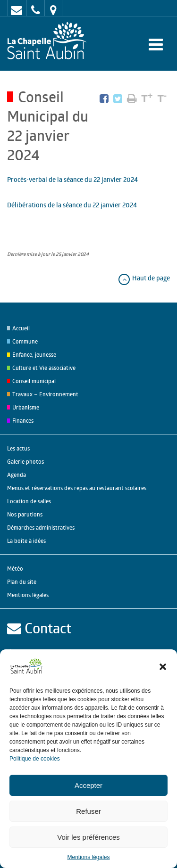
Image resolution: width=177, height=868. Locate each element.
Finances (23, 421)
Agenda (17, 475)
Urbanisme (26, 407)
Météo (15, 569)
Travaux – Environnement (45, 394)
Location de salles (29, 501)
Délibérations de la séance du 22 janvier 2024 (72, 205)
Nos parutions (25, 514)
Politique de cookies (35, 759)
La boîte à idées (26, 541)
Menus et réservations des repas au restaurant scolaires (77, 488)
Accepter (88, 785)
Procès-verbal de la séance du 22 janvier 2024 (72, 179)
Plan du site (22, 582)
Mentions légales (88, 857)
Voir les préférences (88, 837)
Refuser (88, 811)
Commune (25, 341)
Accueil (21, 328)
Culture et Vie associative (44, 368)
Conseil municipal (34, 381)
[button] (163, 667)
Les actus (18, 448)
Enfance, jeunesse (34, 355)
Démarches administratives (41, 528)
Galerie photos (25, 462)
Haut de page (144, 278)
